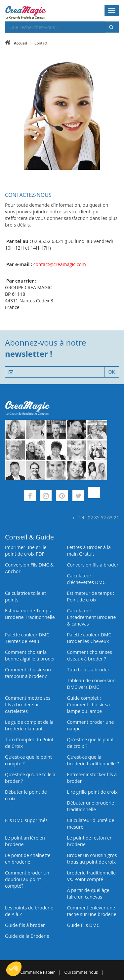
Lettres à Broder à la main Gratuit (89, 551)
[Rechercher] (112, 27)
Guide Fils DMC (83, 925)
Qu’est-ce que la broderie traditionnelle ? (93, 760)
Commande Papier (38, 972)
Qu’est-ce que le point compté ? (28, 760)
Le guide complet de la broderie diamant (29, 725)
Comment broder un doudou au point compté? (27, 879)
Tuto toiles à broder (88, 670)
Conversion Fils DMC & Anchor (29, 568)
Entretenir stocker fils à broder (92, 778)
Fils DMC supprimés (26, 820)
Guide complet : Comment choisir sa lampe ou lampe (89, 704)
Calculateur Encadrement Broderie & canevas (92, 617)
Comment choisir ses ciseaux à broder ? (90, 655)
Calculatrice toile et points (25, 596)
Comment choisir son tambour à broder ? (28, 673)
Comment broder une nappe (91, 725)
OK (112, 372)
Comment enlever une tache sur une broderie (92, 911)
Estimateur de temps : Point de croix (91, 596)
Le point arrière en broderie (25, 841)
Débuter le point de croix (26, 795)
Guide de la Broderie (27, 936)
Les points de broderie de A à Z (29, 911)
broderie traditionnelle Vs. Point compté (91, 876)
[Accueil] (16, 43)
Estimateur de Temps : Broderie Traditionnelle (30, 614)
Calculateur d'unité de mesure (91, 824)
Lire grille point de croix (92, 792)
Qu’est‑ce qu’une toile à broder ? (30, 778)
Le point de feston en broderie (90, 841)
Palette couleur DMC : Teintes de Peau (28, 638)
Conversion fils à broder (93, 565)
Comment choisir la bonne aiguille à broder (30, 655)
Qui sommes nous (81, 972)
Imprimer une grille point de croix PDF (26, 551)
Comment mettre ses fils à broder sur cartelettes (28, 704)
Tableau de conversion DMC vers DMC (91, 684)
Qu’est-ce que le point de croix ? (91, 743)
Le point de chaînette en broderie (28, 858)
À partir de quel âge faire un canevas (88, 893)
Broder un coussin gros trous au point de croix (92, 858)
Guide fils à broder (25, 925)
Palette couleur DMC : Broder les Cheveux (90, 638)
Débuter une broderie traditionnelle (91, 806)
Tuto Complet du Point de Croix (29, 743)
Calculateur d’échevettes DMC (86, 579)
